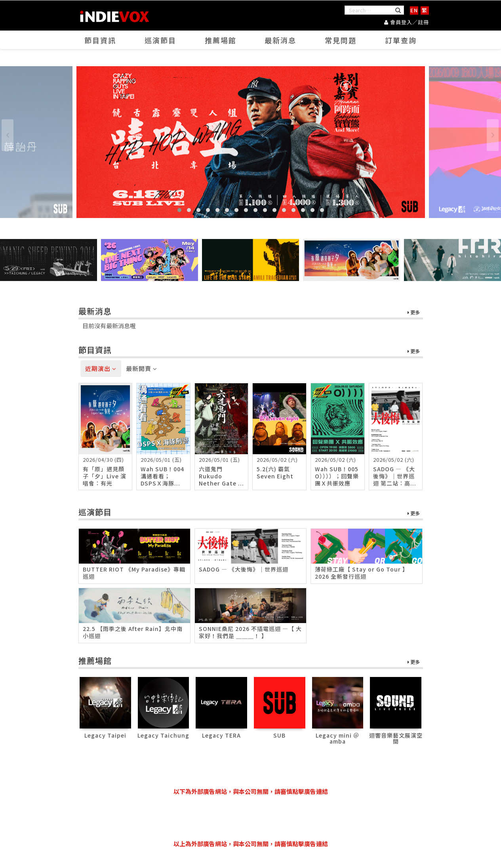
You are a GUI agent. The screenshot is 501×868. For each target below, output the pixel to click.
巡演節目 (160, 40)
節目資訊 (100, 40)
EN (414, 10)
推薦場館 (221, 40)
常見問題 (341, 40)
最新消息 (280, 40)
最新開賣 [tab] (142, 368)
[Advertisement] (251, 818)
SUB (279, 735)
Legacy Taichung (163, 735)
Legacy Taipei (105, 735)
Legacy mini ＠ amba (337, 738)
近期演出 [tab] (101, 368)
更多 (414, 313)
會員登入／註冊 (407, 22)
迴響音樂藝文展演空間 (396, 738)
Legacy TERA (221, 735)
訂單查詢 (401, 40)
